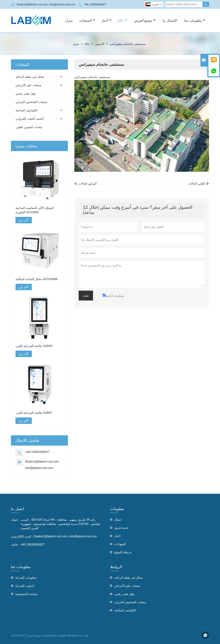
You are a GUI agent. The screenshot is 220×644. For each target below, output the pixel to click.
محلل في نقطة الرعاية (30, 77)
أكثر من (24, 220)
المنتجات (87, 21)
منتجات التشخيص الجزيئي (31, 102)
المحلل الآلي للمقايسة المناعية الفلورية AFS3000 (34, 210)
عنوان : (15, 520)
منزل (69, 21)
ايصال (118, 520)
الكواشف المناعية (26, 110)
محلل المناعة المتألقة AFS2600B (36, 279)
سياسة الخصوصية (26, 594)
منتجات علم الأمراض (28, 85)
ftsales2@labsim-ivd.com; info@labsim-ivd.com (46, 4)
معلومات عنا (195, 21)
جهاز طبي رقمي (26, 94)
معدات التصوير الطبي (29, 127)
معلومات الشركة (26, 578)
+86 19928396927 (95, 4)
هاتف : (15, 544)
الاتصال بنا (170, 21)
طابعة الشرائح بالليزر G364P (34, 413)
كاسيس (100, 44)
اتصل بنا (17, 509)
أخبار (106, 21)
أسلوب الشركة (25, 586)
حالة (122, 21)
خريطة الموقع (123, 552)
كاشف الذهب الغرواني (30, 119)
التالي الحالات (197, 184)
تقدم (86, 296)
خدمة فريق (121, 528)
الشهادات (120, 544)
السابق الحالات (86, 184)
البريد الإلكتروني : (22, 536)
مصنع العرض (145, 21)
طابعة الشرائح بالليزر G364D (34, 346)
